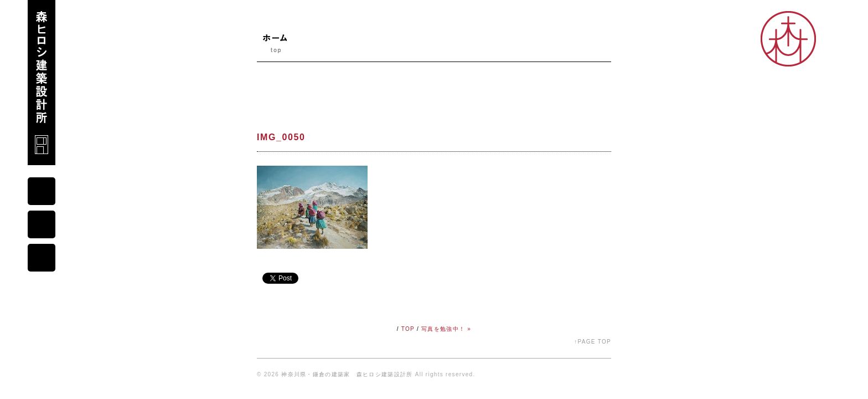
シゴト (520, 48)
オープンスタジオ (579, 48)
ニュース (323, 48)
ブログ (430, 48)
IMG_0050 (281, 137)
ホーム (275, 48)
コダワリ (476, 48)
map (42, 224)
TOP (408, 329)
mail (42, 191)
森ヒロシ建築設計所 (42, 83)
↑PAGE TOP (593, 342)
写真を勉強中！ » (446, 329)
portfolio (42, 258)
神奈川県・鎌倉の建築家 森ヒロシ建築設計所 (347, 374)
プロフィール (378, 48)
